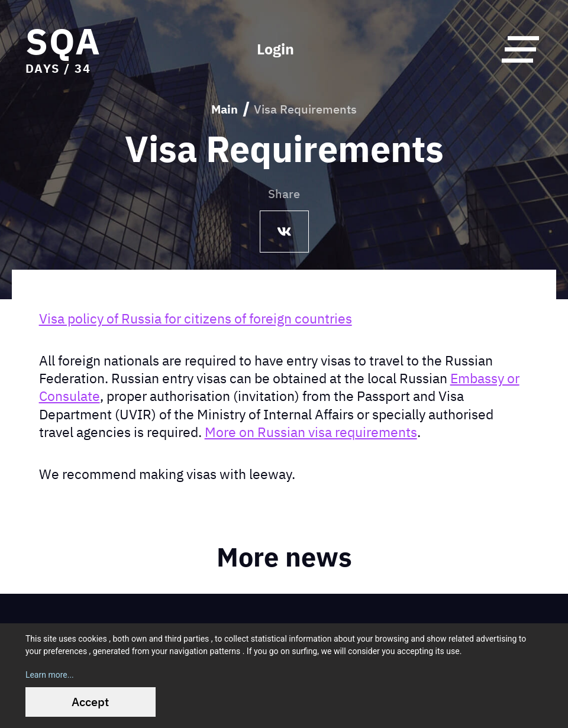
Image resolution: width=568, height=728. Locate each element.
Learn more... (50, 675)
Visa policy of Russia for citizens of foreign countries (196, 318)
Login (275, 49)
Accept (90, 702)
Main (225, 109)
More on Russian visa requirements (311, 432)
